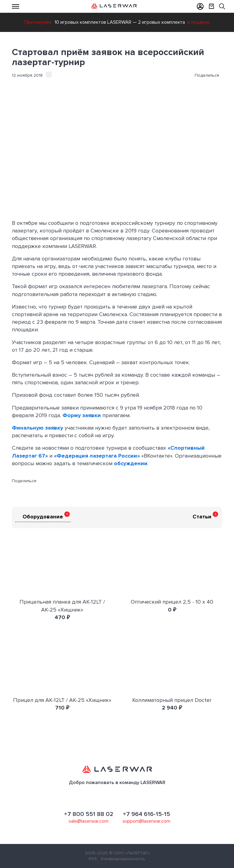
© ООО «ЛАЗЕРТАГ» (129, 853)
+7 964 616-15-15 (146, 814)
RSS (93, 859)
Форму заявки (82, 415)
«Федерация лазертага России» (97, 456)
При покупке (38, 22)
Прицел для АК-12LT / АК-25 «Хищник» (62, 700)
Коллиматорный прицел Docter (172, 700)
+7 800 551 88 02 (89, 814)
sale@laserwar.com (89, 821)
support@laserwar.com (146, 821)
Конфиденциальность (123, 859)
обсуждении (131, 463)
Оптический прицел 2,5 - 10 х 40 (172, 602)
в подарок (199, 22)
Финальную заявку (37, 428)
